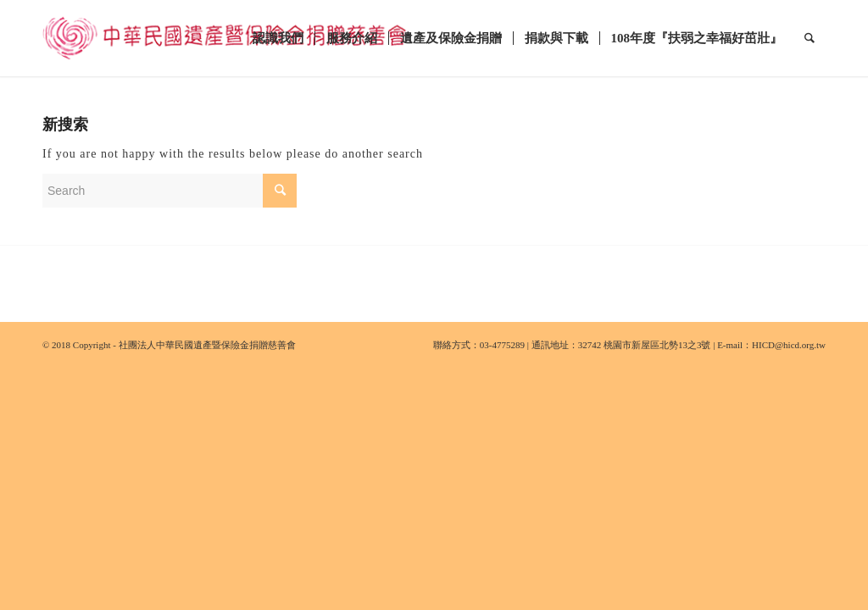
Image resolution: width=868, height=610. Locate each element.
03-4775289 (502, 345)
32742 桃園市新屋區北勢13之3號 (645, 345)
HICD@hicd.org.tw (789, 345)
